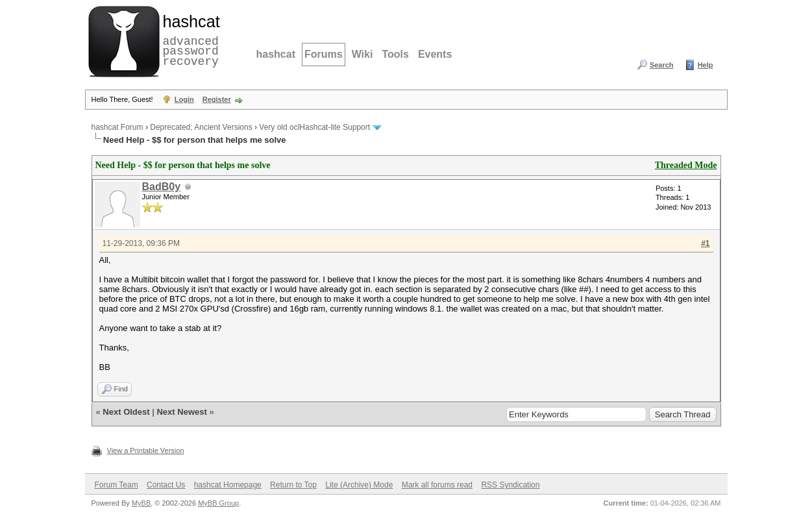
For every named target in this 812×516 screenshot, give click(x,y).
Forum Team (117, 485)
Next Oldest (126, 412)
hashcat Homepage (228, 485)
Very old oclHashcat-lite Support (314, 127)
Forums (324, 54)
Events (435, 54)
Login (184, 99)
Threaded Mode (686, 165)
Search (662, 65)
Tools (395, 54)
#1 (705, 243)
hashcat (276, 54)
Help (706, 65)
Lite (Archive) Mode (359, 485)
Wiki (363, 54)
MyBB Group (218, 503)
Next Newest (181, 412)
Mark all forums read (437, 485)
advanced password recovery (189, 40)
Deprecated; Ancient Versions (201, 127)
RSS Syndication (510, 485)
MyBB (141, 503)
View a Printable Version (146, 450)
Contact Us (166, 485)
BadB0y (162, 187)
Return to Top (293, 485)
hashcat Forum (117, 127)
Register (217, 99)
